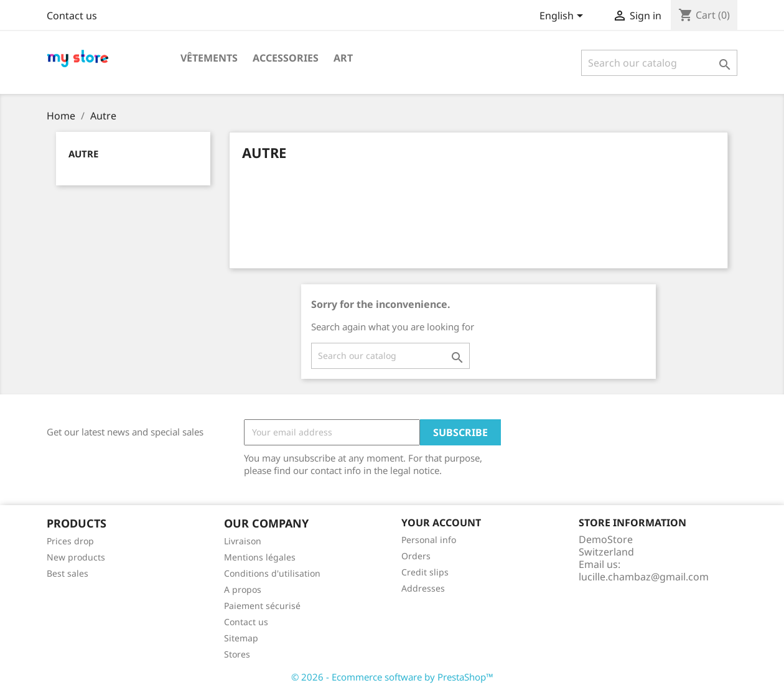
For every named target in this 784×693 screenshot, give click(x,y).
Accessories (286, 58)
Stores (237, 654)
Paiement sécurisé (262, 606)
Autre (83, 154)
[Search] (659, 63)
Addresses (423, 588)
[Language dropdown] (563, 17)
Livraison (243, 541)
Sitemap (241, 638)
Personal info (429, 540)
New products (76, 557)
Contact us (72, 16)
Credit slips (425, 572)
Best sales (68, 573)
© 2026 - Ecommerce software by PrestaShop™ (392, 677)
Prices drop (70, 541)
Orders (416, 556)
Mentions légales (260, 557)
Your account (441, 523)
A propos (243, 589)
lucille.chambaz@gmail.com (644, 577)
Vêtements (209, 58)
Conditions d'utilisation (272, 573)
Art (343, 58)
